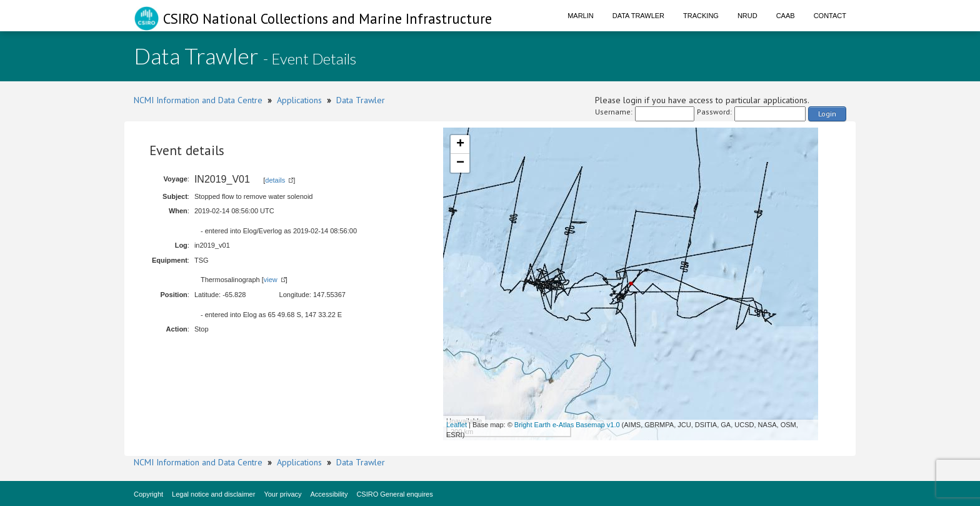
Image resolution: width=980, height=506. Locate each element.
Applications (299, 100)
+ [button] (460, 144)
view (271, 280)
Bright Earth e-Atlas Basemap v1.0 (567, 425)
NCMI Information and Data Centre (198, 100)
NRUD (747, 16)
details (275, 180)
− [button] (460, 163)
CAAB (786, 16)
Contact (830, 16)
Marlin (581, 16)
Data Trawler (638, 16)
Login (827, 114)
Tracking (701, 16)
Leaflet (457, 425)
